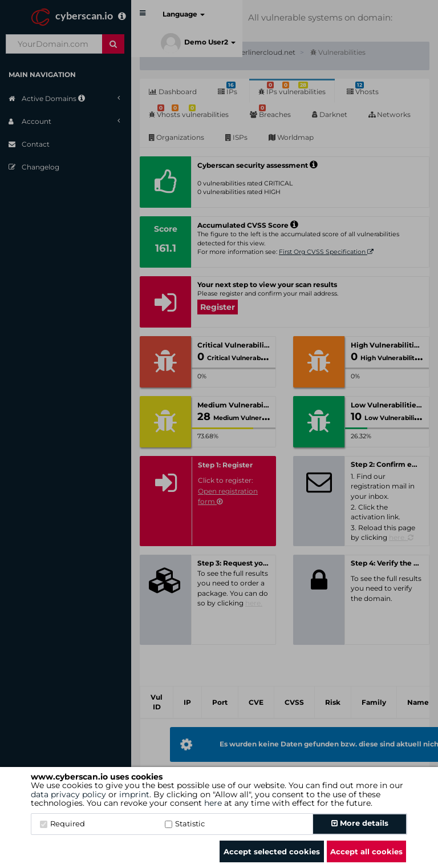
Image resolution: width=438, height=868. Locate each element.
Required (62, 823)
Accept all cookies (366, 851)
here (213, 803)
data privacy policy (68, 794)
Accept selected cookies (272, 851)
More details (360, 823)
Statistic (185, 823)
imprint (134, 794)
